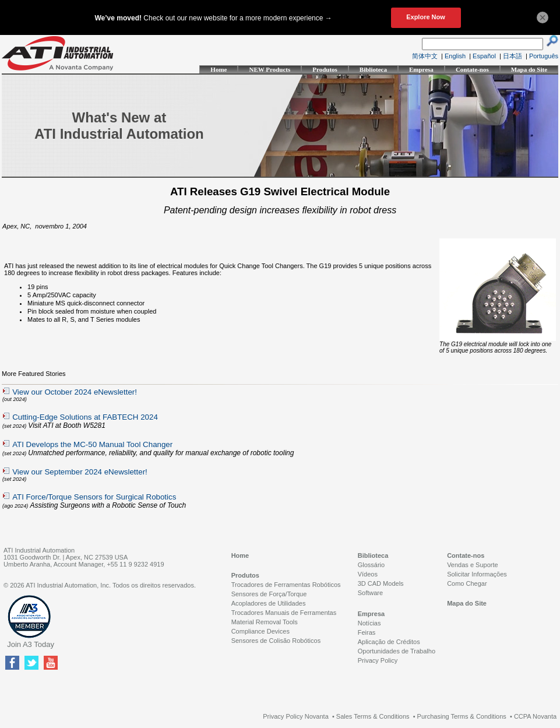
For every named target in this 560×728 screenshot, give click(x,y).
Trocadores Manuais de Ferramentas (284, 613)
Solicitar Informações (477, 574)
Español (484, 56)
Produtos (325, 69)
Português (544, 56)
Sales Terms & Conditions (373, 716)
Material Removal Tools (265, 622)
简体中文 (425, 56)
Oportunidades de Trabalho (397, 651)
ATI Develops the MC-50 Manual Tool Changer (92, 444)
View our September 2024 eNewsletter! (80, 472)
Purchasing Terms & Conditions (462, 716)
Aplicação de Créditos (389, 642)
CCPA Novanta (535, 716)
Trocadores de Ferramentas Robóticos (286, 585)
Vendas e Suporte (472, 565)
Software (370, 593)
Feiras (367, 632)
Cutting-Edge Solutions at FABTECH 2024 (85, 417)
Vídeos (368, 574)
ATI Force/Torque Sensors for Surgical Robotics (94, 497)
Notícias (369, 623)
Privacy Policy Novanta (296, 716)
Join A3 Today (31, 644)
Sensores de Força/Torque (269, 594)
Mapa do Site (529, 69)
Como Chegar (467, 583)
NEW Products (270, 69)
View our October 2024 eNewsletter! (75, 392)
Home (219, 69)
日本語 (513, 56)
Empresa (421, 69)
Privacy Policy (378, 660)
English (455, 56)
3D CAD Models (381, 583)
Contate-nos (472, 69)
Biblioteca (373, 69)
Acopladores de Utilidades (269, 603)
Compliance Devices (260, 631)
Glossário (371, 565)
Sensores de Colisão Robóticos (276, 641)
